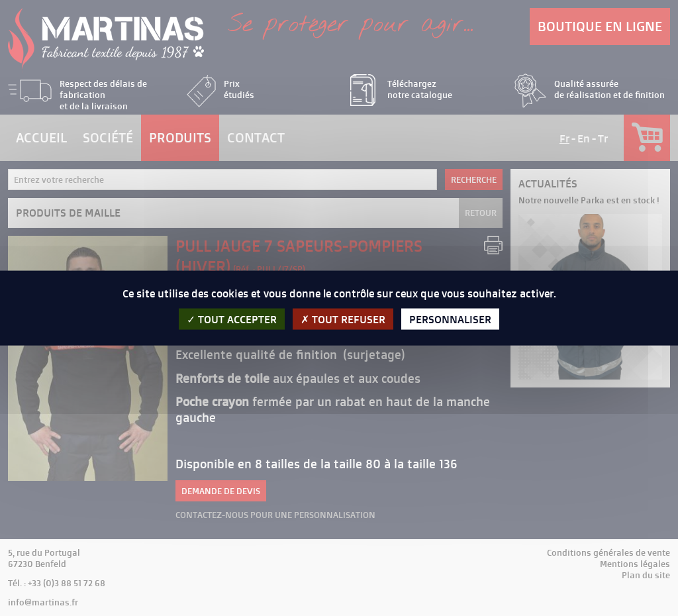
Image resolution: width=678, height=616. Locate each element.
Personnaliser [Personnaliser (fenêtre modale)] (450, 319)
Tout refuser (343, 319)
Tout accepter (232, 319)
